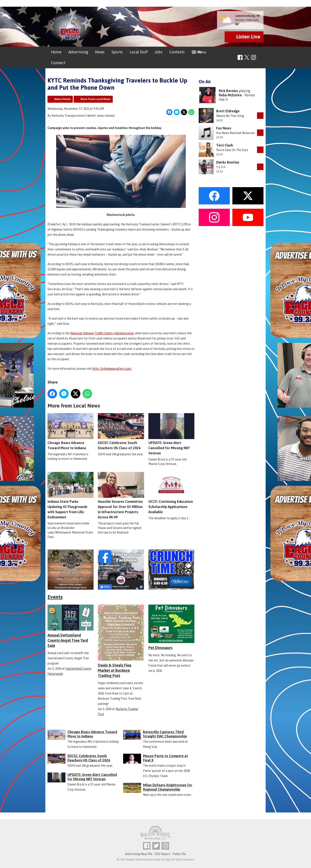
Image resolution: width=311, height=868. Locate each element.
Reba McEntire (230, 95)
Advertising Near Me (139, 854)
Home (56, 52)
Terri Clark (225, 145)
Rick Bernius (228, 91)
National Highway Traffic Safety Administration (102, 333)
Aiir (168, 859)
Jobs (159, 52)
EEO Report (163, 854)
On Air (197, 52)
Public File (179, 854)
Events (55, 597)
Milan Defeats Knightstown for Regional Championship (168, 787)
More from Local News (96, 99)
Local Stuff (139, 52)
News (100, 52)
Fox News (224, 128)
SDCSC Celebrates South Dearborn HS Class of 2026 (121, 432)
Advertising (78, 52)
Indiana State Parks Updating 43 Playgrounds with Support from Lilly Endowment (71, 495)
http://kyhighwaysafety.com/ (112, 369)
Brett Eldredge (228, 111)
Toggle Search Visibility (261, 58)
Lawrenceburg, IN (247, 16)
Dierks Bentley (228, 162)
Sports (117, 52)
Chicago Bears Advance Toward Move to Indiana (71, 432)
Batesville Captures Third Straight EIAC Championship (165, 734)
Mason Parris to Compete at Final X (165, 758)
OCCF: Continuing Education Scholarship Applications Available (171, 493)
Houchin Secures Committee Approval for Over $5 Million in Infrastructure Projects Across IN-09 (121, 495)
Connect (58, 63)
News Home (63, 99)
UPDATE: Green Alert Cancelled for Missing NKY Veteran (171, 434)
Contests (177, 52)
